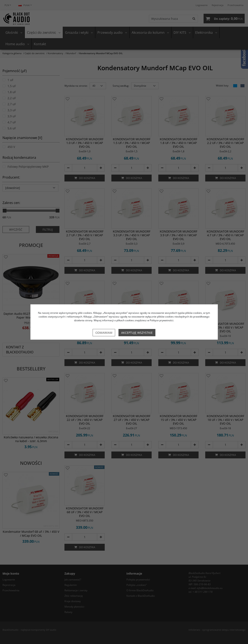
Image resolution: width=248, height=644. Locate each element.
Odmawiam (104, 333)
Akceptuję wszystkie (137, 333)
